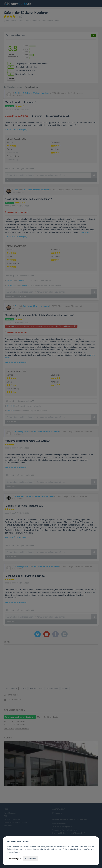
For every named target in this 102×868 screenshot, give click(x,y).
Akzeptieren (30, 859)
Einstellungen (15, 859)
